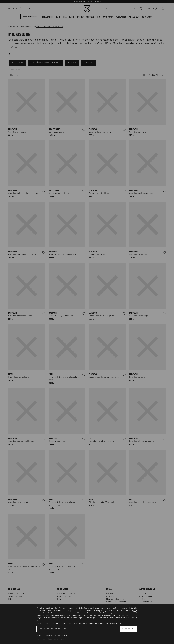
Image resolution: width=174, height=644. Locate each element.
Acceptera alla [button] (129, 629)
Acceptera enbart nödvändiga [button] (52, 629)
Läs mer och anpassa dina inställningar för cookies (53, 635)
